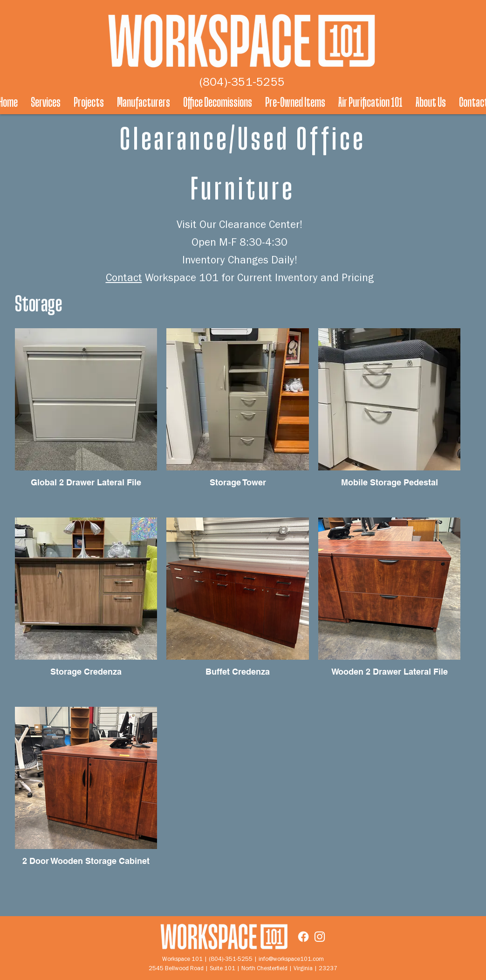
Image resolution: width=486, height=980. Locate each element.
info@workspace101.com (291, 960)
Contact (124, 280)
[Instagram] (320, 937)
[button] (46, 103)
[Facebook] (303, 937)
